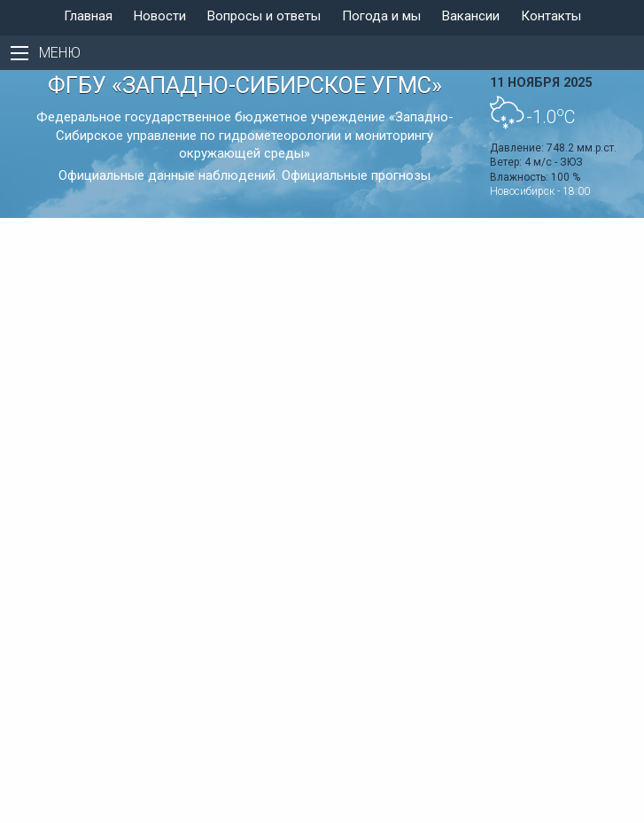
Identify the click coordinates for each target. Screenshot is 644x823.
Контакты (551, 16)
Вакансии (471, 16)
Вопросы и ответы (264, 16)
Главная (88, 16)
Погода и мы (381, 16)
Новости (160, 16)
